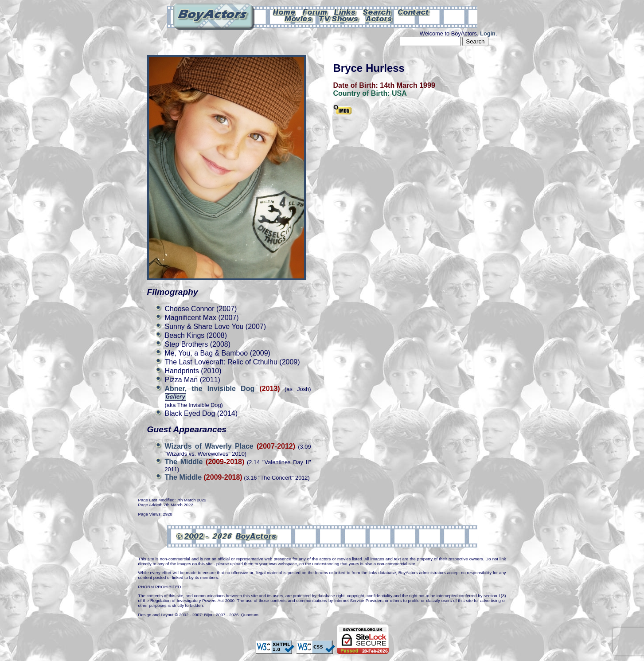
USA (399, 93)
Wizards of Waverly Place (209, 446)
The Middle (184, 462)
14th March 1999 (408, 85)
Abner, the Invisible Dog (212, 389)
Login (488, 33)
